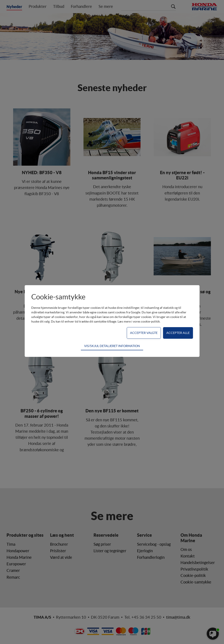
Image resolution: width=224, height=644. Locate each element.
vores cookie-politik (146, 321)
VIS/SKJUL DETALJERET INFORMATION (112, 346)
